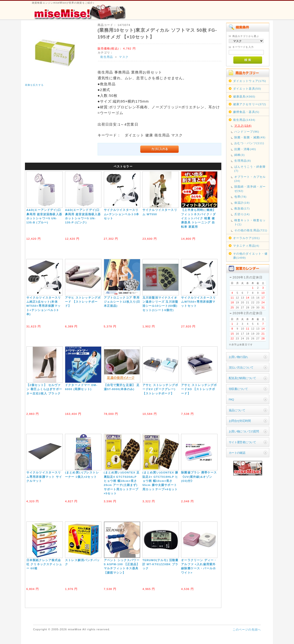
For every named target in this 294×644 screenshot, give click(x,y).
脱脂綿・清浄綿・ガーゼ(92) (250, 189)
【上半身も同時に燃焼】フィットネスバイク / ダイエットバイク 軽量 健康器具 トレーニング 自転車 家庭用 (198, 218)
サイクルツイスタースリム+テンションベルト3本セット (121, 214)
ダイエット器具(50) (247, 89)
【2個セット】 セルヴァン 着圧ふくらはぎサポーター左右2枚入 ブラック (44, 389)
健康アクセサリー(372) (250, 104)
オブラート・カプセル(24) (250, 179)
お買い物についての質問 (244, 431)
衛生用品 (107, 57)
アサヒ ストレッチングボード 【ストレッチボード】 (83, 302)
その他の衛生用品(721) (251, 230)
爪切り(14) (242, 214)
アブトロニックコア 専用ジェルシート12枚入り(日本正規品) (122, 302)
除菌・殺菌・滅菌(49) (250, 137)
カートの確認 (237, 453)
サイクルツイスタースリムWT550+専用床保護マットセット (198, 302)
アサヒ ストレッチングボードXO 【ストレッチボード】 (199, 389)
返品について (237, 410)
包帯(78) (241, 197)
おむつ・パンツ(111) (249, 143)
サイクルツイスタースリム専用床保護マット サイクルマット (44, 477)
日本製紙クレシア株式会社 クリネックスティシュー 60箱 (44, 564)
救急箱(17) (242, 208)
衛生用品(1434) (244, 120)
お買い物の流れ (238, 357)
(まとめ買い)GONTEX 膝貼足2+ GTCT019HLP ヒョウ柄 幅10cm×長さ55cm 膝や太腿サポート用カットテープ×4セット (160, 481)
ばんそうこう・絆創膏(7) (250, 169)
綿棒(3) (240, 155)
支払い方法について (241, 367)
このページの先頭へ (247, 629)
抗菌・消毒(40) (245, 149)
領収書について (238, 389)
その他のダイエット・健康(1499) (250, 256)
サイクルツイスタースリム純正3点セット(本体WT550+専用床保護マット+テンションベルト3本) (44, 306)
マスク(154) (243, 126)
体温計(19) (242, 203)
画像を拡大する (34, 85)
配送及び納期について (242, 378)
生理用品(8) (243, 161)
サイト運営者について (242, 442)
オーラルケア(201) (247, 238)
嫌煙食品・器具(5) (246, 112)
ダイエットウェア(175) (250, 81)
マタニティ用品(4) (246, 246)
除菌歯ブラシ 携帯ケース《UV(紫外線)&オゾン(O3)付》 (199, 477)
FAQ (231, 399)
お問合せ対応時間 (240, 421)
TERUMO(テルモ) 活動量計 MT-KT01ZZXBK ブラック (161, 564)
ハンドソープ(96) (247, 132)
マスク (124, 57)
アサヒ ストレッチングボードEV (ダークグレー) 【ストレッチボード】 (160, 389)
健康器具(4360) (244, 96)
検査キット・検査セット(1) (250, 222)
